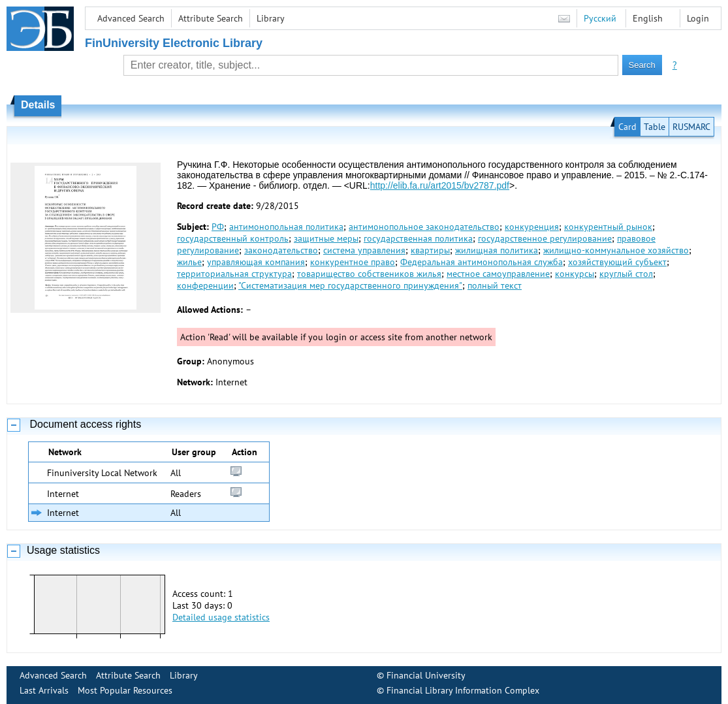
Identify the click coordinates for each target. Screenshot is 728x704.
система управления (364, 250)
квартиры (430, 250)
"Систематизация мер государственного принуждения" (350, 285)
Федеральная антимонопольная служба (482, 262)
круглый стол (626, 274)
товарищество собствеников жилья (369, 274)
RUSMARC (691, 127)
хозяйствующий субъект (617, 262)
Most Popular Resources (125, 690)
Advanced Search (131, 18)
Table (655, 127)
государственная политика (418, 238)
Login (698, 18)
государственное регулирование (545, 238)
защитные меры (326, 238)
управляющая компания (256, 262)
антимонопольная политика (286, 227)
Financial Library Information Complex (463, 690)
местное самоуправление (498, 274)
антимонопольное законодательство (424, 227)
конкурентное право (353, 262)
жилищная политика (497, 250)
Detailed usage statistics (221, 617)
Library (271, 18)
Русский (600, 18)
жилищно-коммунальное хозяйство (616, 250)
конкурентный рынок (608, 227)
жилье (189, 262)
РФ (218, 227)
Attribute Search (211, 18)
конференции (205, 285)
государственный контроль (233, 238)
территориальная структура (234, 274)
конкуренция (532, 227)
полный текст (495, 285)
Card (627, 127)
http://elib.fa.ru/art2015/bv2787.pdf (440, 185)
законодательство (281, 250)
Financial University (426, 675)
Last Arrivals (44, 690)
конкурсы (575, 274)
